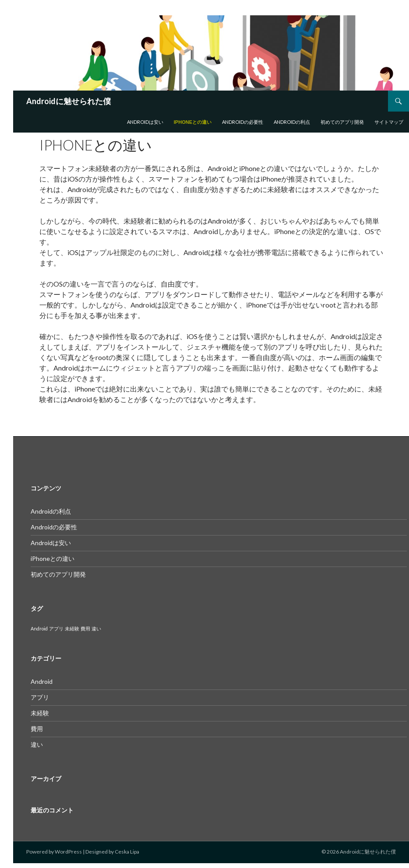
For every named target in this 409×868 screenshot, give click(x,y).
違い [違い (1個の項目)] (96, 628)
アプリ (40, 697)
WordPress (68, 852)
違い (37, 744)
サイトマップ (389, 122)
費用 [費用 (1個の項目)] (85, 628)
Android (42, 681)
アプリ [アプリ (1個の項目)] (56, 628)
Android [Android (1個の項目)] (39, 628)
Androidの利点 (292, 122)
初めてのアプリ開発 (342, 122)
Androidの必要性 (243, 122)
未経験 (40, 713)
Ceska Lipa (127, 852)
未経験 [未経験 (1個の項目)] (72, 628)
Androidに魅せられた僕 (69, 101)
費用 (37, 729)
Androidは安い (145, 122)
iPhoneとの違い (193, 122)
